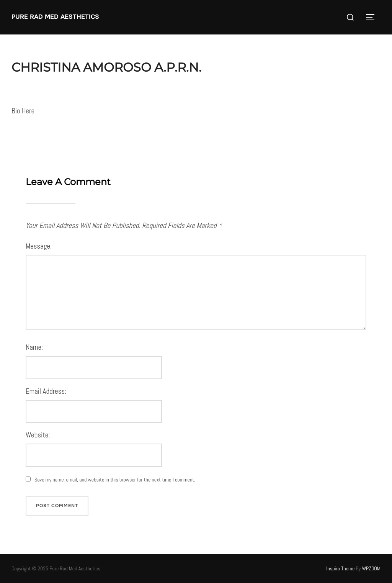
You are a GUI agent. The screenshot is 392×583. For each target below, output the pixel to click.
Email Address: (46, 391)
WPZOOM (372, 568)
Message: (39, 246)
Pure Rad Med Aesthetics (55, 17)
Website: (38, 435)
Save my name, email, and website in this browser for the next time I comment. (115, 480)
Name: (34, 347)
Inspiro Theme (340, 568)
